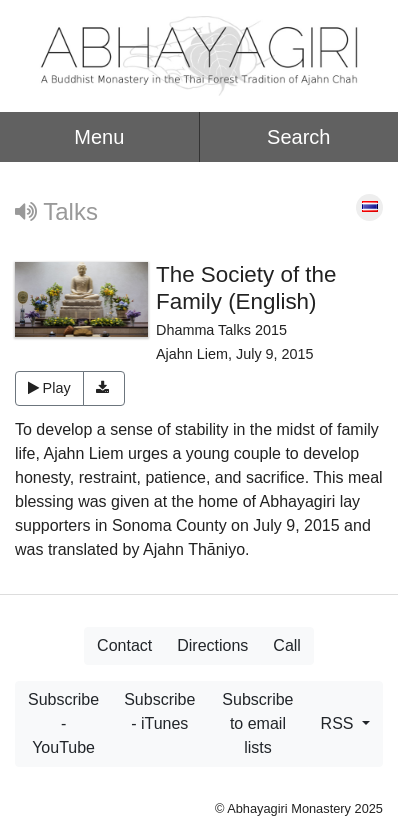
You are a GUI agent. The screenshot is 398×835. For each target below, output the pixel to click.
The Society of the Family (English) (246, 288)
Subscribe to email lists (257, 723)
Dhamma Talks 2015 (221, 330)
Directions (212, 645)
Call (287, 645)
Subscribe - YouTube (63, 723)
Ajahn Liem (192, 354)
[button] (104, 389)
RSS (339, 723)
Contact (124, 645)
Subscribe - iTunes (159, 711)
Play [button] (49, 388)
